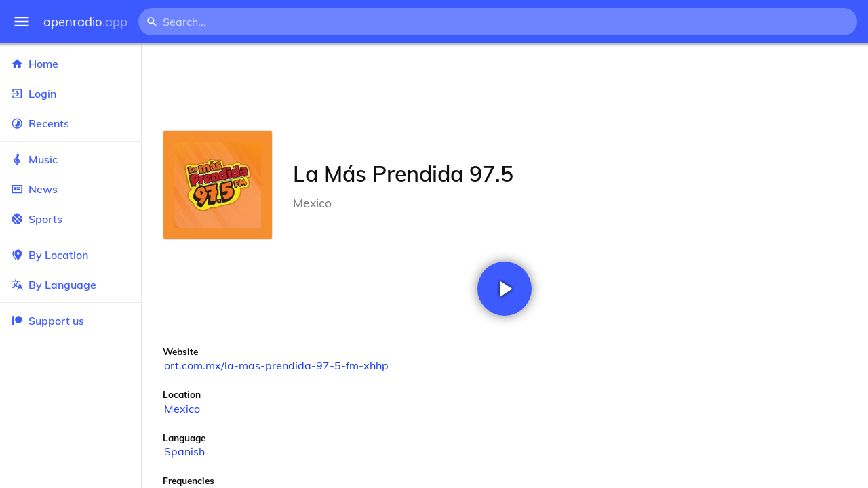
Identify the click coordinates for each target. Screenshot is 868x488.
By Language (71, 285)
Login (71, 94)
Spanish (184, 451)
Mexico (182, 409)
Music (71, 159)
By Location (71, 255)
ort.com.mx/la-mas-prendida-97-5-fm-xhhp (276, 365)
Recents (71, 123)
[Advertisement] (505, 87)
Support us (47, 321)
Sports (71, 219)
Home (71, 64)
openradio (85, 22)
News (71, 189)
